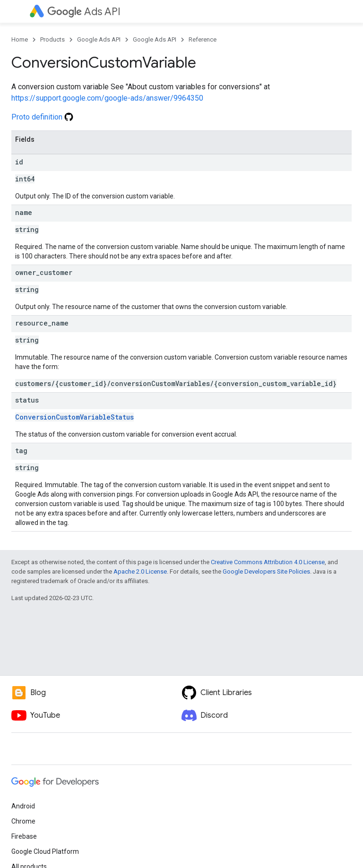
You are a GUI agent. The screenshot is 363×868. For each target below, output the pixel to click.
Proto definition (42, 117)
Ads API (84, 12)
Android (23, 806)
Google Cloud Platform (45, 851)
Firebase (24, 836)
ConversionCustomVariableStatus (74, 417)
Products (52, 39)
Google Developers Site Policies (266, 572)
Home (20, 39)
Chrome (23, 821)
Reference (203, 39)
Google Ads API (99, 39)
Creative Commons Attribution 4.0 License (268, 562)
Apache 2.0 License (140, 572)
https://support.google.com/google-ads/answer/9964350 (107, 98)
